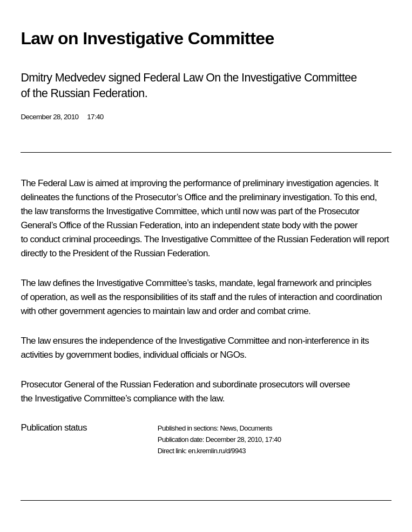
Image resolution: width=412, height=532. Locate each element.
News (228, 428)
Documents (256, 428)
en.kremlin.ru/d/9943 (217, 451)
